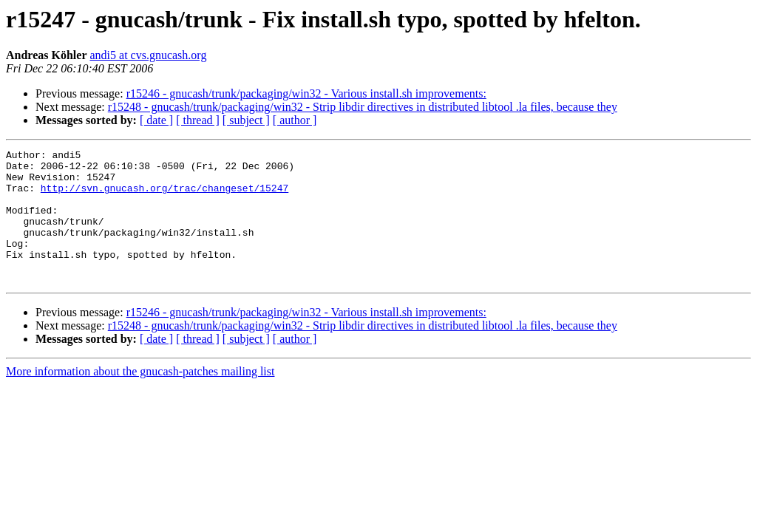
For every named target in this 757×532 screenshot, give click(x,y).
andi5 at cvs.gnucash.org (148, 55)
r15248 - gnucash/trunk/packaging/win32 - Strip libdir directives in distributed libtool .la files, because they (363, 107)
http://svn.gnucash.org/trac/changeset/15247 (164, 197)
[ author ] (295, 120)
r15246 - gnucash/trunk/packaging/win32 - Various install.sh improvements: (306, 93)
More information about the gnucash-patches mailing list (140, 398)
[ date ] (156, 120)
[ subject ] (246, 120)
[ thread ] (198, 120)
